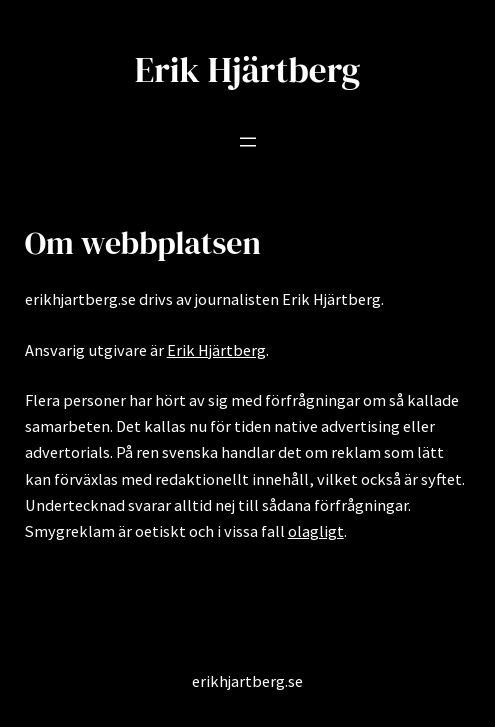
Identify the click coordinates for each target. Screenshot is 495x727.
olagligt (316, 531)
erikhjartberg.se (247, 681)
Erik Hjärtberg (248, 70)
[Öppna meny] (248, 142)
